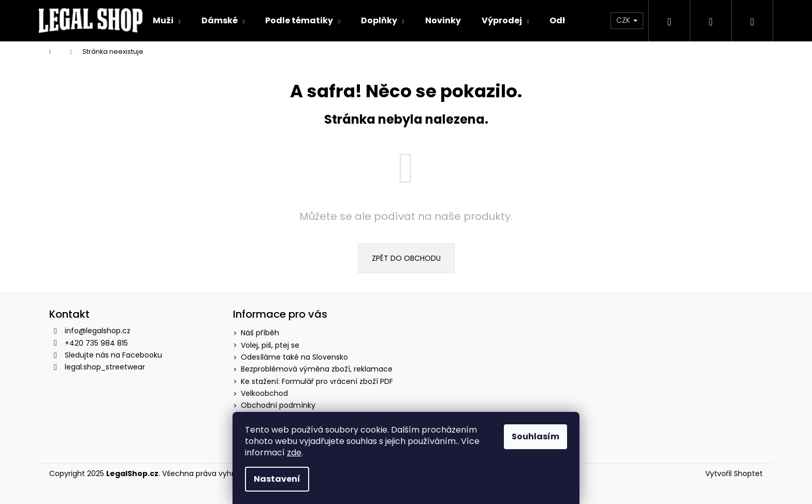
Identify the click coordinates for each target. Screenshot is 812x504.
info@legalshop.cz (98, 331)
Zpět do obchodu (406, 258)
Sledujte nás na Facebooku (113, 355)
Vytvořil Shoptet (734, 474)
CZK (627, 20)
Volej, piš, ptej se (270, 345)
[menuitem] (167, 21)
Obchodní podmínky (278, 405)
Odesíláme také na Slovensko (294, 357)
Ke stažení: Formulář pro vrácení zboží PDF (317, 381)
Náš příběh (260, 333)
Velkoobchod (264, 393)
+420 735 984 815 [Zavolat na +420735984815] (96, 343)
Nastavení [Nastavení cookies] (277, 479)
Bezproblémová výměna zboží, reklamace (317, 369)
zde (294, 453)
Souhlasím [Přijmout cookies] (535, 436)
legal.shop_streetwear (105, 367)
